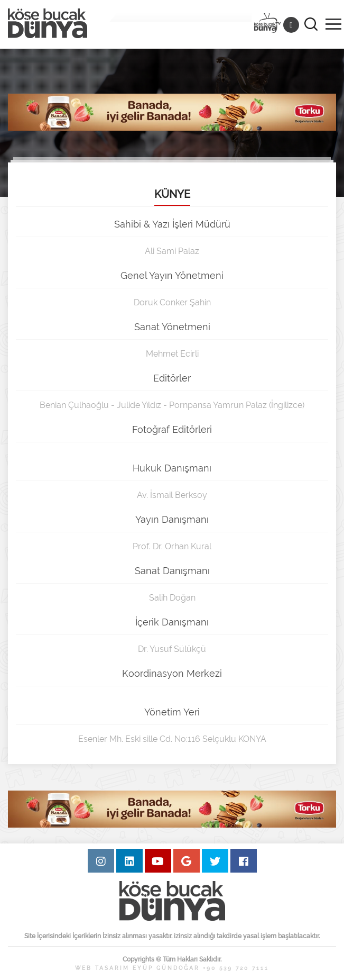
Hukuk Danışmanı (172, 468)
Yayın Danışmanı (172, 519)
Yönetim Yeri (172, 712)
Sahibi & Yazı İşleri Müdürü (172, 224)
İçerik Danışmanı (172, 622)
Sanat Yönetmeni (172, 327)
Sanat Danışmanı (172, 571)
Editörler (172, 378)
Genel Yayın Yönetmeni (172, 275)
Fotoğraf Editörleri (172, 429)
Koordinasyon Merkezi (172, 673)
